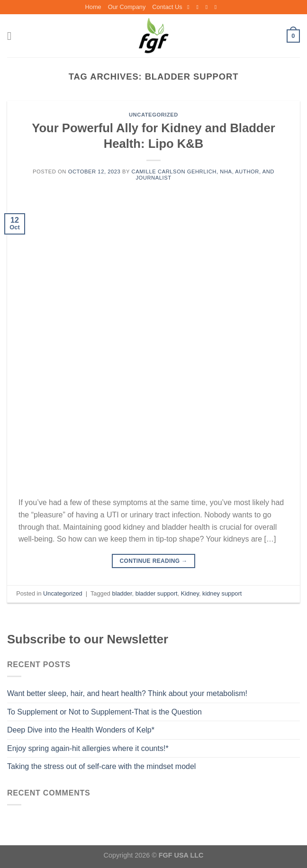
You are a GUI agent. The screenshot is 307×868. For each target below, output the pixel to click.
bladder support (157, 593)
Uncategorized (153, 115)
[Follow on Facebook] (190, 7)
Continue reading (153, 561)
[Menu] (13, 36)
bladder (122, 593)
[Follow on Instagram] (199, 7)
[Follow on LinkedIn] (217, 7)
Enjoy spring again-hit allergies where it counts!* (88, 748)
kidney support (222, 593)
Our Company (127, 7)
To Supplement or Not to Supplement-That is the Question (104, 712)
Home (93, 7)
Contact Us (167, 7)
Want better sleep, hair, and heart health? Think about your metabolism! (127, 693)
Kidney (190, 593)
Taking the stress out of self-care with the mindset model (101, 766)
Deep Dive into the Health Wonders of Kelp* (81, 730)
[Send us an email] (208, 7)
